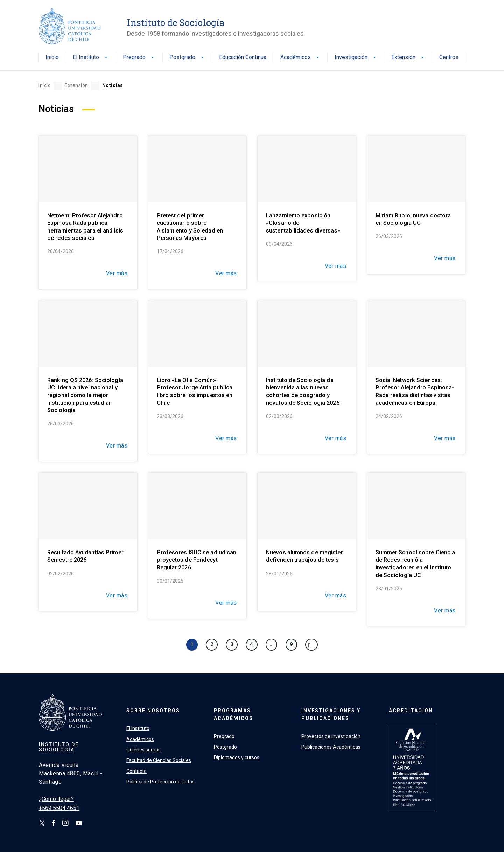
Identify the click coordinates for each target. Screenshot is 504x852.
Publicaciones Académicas (331, 747)
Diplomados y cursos (237, 757)
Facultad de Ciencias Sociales (159, 760)
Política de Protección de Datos (160, 782)
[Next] (311, 645)
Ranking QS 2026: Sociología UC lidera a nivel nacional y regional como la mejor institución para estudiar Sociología (85, 395)
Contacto (136, 771)
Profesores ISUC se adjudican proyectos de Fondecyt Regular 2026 (197, 560)
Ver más (117, 273)
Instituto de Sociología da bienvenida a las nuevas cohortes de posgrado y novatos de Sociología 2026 (303, 392)
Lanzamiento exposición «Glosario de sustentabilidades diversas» (303, 223)
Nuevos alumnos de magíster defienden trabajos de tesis (304, 556)
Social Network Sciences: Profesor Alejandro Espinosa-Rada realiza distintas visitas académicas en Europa (415, 392)
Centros (449, 58)
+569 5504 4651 (59, 808)
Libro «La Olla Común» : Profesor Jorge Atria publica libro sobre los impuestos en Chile (195, 392)
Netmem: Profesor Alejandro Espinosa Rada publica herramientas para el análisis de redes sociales (85, 227)
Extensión (408, 58)
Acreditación (411, 711)
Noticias (113, 85)
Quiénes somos (143, 750)
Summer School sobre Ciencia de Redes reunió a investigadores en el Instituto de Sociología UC (415, 564)
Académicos (300, 58)
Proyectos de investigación (331, 736)
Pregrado (139, 58)
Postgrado (187, 58)
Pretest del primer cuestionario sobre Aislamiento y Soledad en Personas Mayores (190, 227)
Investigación (356, 58)
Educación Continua (243, 58)
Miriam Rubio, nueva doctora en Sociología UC (413, 219)
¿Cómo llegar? (56, 799)
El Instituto (91, 58)
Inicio (52, 58)
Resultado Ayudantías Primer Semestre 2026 (85, 556)
